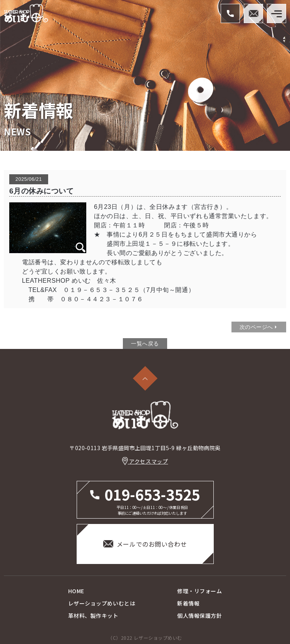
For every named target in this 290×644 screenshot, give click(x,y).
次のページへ (256, 327)
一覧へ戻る (145, 344)
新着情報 (188, 603)
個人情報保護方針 (199, 616)
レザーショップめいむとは (102, 603)
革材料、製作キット (93, 616)
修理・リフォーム (199, 591)
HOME (76, 591)
